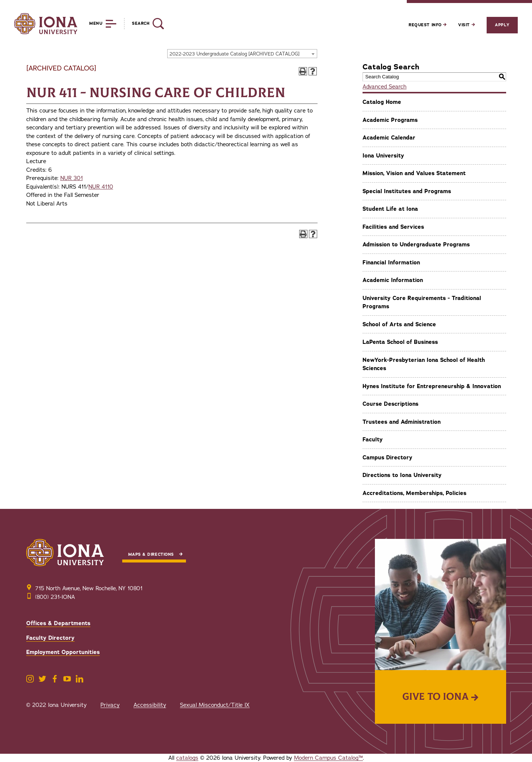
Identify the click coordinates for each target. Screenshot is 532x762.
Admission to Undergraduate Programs (416, 244)
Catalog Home (382, 102)
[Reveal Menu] (97, 24)
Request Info (428, 25)
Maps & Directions (151, 554)
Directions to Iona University (402, 475)
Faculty (373, 439)
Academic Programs (390, 120)
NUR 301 (72, 178)
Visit (466, 25)
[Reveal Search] (144, 24)
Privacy (110, 705)
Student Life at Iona (390, 209)
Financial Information (391, 262)
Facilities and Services (393, 227)
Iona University (383, 156)
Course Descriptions (390, 404)
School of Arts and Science (399, 324)
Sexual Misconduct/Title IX (215, 705)
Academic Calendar (389, 138)
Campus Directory (387, 457)
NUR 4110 (101, 187)
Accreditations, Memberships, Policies (414, 493)
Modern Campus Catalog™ (328, 758)
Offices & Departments (58, 623)
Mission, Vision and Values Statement (414, 173)
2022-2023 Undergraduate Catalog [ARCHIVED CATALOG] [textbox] (235, 54)
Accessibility (150, 705)
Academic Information (393, 280)
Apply (502, 25)
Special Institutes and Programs (407, 191)
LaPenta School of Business (400, 342)
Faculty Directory (50, 638)
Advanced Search (384, 87)
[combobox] (242, 54)
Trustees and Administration (402, 422)
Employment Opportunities (63, 652)
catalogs (187, 758)
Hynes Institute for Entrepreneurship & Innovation (432, 386)
